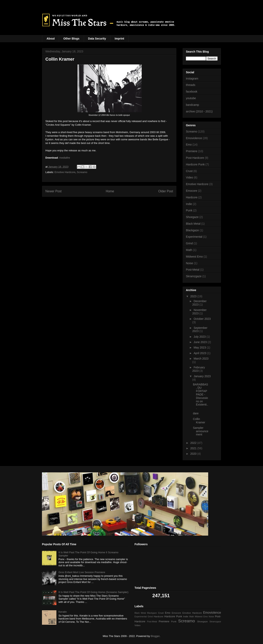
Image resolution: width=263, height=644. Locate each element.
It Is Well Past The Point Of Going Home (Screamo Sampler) (93, 592)
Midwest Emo (194, 257)
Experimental (194, 237)
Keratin (63, 612)
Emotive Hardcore (65, 172)
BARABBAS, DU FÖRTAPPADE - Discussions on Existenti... (201, 396)
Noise (190, 263)
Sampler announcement (201, 431)
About (51, 39)
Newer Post (54, 191)
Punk (189, 210)
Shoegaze (192, 217)
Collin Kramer (199, 421)
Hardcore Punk (195, 164)
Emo (189, 145)
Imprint (119, 39)
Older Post (166, 191)
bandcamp (192, 105)
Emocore (192, 191)
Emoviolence (194, 138)
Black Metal (193, 224)
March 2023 (201, 359)
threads (191, 85)
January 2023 (202, 376)
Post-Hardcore (195, 158)
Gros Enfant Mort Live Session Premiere (82, 572)
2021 (194, 448)
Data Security (97, 39)
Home (110, 191)
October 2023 (202, 319)
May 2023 (200, 347)
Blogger (155, 636)
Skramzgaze (194, 276)
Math (189, 250)
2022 (194, 443)
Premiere (192, 151)
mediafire (65, 158)
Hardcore (192, 197)
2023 (194, 296)
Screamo (82, 172)
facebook (192, 92)
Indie (189, 204)
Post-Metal (193, 270)
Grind (189, 243)
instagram (192, 78)
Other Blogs (71, 39)
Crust (189, 171)
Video (190, 177)
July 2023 (200, 337)
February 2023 (199, 369)
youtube (191, 98)
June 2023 (200, 342)
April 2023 (200, 353)
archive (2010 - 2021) (199, 111)
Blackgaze (192, 230)
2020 (194, 454)
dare (196, 413)
